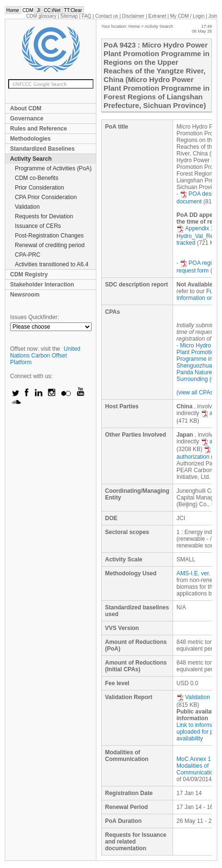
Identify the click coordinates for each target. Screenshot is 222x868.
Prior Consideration (40, 188)
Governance (27, 119)
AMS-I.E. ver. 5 (196, 573)
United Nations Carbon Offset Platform (45, 356)
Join (213, 16)
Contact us (107, 16)
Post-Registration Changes (49, 236)
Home (13, 10)
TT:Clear (73, 10)
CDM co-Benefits (37, 178)
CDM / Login (188, 16)
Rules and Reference (39, 129)
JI (38, 10)
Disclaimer (134, 16)
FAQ (86, 16)
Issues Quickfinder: (35, 317)
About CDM (26, 108)
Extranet (157, 16)
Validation (27, 207)
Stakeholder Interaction (42, 285)
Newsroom (25, 295)
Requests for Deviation (44, 216)
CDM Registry (29, 274)
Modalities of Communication (196, 769)
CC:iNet (52, 10)
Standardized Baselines (42, 149)
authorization (194, 453)
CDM (28, 10)
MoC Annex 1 (194, 759)
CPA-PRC (28, 255)
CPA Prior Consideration (46, 197)
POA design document (198, 198)
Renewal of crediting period (50, 245)
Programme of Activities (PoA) (53, 168)
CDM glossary (41, 16)
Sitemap (69, 16)
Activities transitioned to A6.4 (52, 264)
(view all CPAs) (196, 392)
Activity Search (31, 159)
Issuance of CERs (38, 226)
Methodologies (30, 139)
